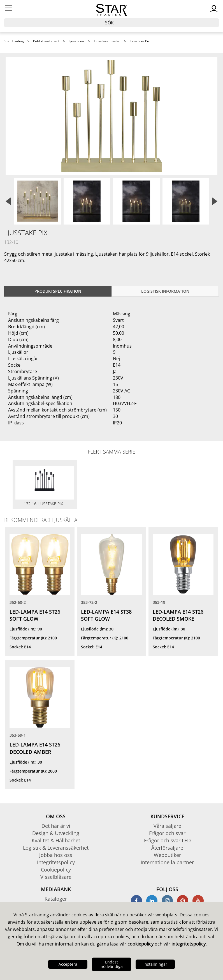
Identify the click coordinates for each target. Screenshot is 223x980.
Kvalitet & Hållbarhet (56, 840)
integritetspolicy (189, 944)
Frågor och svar (167, 833)
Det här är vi (56, 826)
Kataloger (56, 899)
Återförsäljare (167, 848)
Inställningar (155, 964)
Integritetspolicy (56, 862)
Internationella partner (167, 862)
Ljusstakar (77, 41)
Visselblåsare (56, 877)
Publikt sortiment (46, 41)
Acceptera (68, 964)
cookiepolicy (140, 944)
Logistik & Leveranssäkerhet (56, 848)
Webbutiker (167, 855)
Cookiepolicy (56, 870)
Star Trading (14, 41)
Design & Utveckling (56, 833)
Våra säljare (167, 826)
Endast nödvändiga (112, 964)
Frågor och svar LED (167, 840)
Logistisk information (165, 291)
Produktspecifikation (58, 291)
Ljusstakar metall (107, 41)
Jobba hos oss (56, 855)
